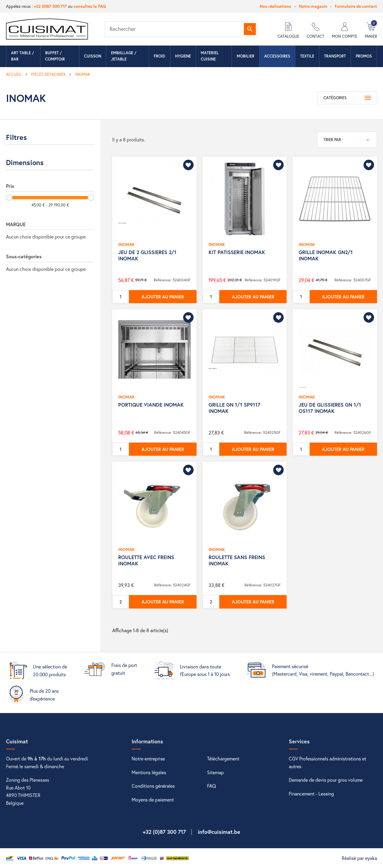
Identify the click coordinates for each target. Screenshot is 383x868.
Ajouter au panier (163, 297)
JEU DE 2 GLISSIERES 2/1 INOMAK (147, 255)
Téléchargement (223, 758)
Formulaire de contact (356, 6)
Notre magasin (313, 6)
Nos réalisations (275, 6)
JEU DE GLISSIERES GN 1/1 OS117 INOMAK (330, 408)
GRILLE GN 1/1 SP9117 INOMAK (234, 408)
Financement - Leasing (311, 794)
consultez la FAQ (90, 6)
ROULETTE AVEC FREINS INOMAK (146, 560)
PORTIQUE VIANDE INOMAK (151, 405)
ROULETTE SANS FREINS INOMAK (237, 560)
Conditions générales (153, 786)
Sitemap (215, 772)
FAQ (212, 786)
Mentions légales (149, 772)
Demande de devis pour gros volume (326, 780)
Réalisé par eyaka (359, 858)
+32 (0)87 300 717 (50, 6)
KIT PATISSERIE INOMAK (237, 252)
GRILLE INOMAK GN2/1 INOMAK (326, 255)
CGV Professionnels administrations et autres (327, 762)
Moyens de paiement (153, 800)
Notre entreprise (148, 758)
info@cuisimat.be (219, 832)
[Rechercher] (181, 29)
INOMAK (126, 244)
